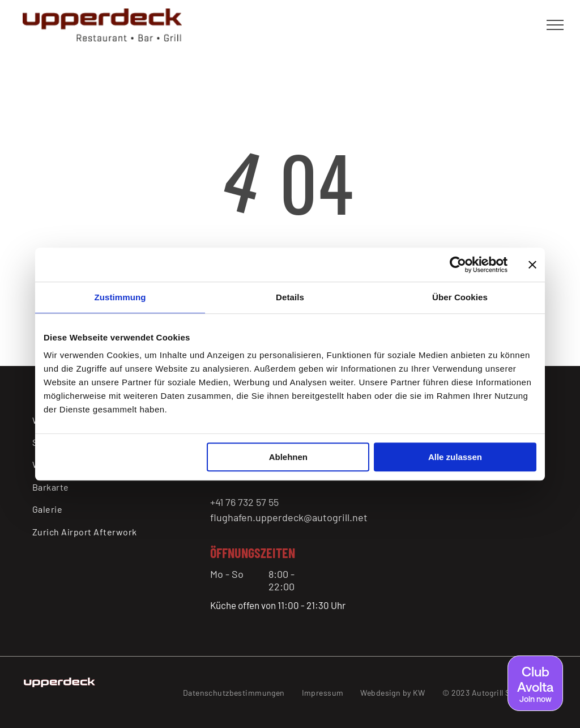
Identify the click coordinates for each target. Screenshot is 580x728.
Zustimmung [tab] (120, 297)
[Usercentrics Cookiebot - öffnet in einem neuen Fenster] (458, 265)
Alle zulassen (455, 457)
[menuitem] (103, 487)
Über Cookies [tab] (460, 297)
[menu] (555, 25)
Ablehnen (288, 457)
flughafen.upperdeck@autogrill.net (289, 517)
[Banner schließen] (532, 265)
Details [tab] (290, 297)
